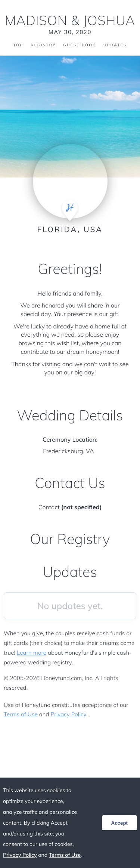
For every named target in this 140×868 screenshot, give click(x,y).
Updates (115, 45)
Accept (119, 823)
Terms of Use (21, 714)
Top (18, 45)
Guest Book (80, 45)
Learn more (32, 653)
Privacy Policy (69, 714)
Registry (43, 45)
